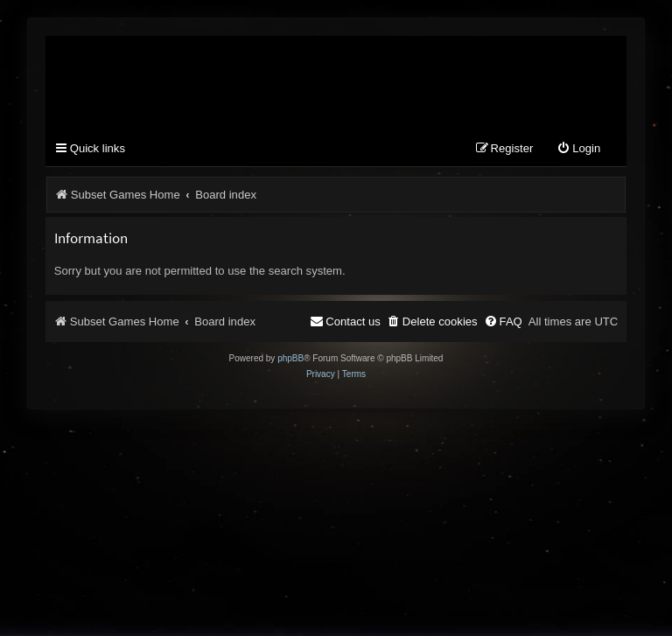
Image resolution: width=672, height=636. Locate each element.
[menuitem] (578, 149)
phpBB (290, 358)
